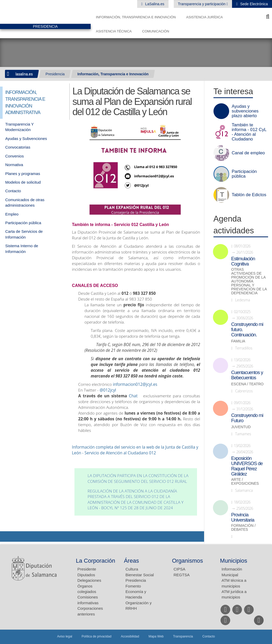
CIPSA (179, 569)
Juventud (241, 427)
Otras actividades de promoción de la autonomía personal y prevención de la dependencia (249, 281)
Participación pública (23, 223)
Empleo (12, 214)
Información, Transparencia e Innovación (136, 17)
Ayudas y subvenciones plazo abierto (245, 111)
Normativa (14, 165)
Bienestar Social (140, 575)
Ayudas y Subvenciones (26, 139)
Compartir (7, 536)
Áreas (131, 561)
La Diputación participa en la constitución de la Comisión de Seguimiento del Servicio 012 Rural (138, 479)
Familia (238, 341)
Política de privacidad (96, 636)
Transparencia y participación (202, 4)
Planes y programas (23, 174)
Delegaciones (89, 580)
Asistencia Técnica (114, 31)
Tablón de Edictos (249, 195)
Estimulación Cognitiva (243, 261)
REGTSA (182, 575)
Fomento (133, 586)
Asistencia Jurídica (205, 17)
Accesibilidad (130, 636)
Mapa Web (156, 636)
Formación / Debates (243, 528)
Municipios (234, 561)
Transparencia (183, 636)
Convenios (15, 156)
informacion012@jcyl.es (135, 384)
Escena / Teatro (247, 384)
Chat (133, 396)
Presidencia (55, 74)
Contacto (13, 191)
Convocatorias (18, 147)
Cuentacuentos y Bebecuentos (247, 375)
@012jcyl (108, 390)
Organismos (187, 561)
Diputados (86, 575)
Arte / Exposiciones (245, 482)
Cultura (132, 569)
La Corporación (95, 561)
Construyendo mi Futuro (247, 418)
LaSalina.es (154, 4)
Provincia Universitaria (243, 517)
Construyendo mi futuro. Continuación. (247, 330)
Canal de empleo (248, 153)
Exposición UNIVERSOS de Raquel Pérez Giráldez (247, 466)
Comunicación (156, 31)
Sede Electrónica (253, 4)
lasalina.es (24, 74)
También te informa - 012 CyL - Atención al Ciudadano (249, 132)
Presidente (87, 569)
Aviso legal (65, 636)
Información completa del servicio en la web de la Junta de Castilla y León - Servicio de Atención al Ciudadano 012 (135, 450)
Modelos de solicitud (23, 182)
